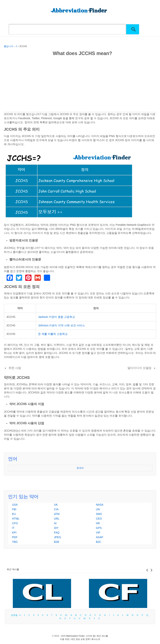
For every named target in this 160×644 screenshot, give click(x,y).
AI (55, 523)
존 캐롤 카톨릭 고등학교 (53, 334)
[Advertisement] (80, 85)
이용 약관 (65, 639)
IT (13, 528)
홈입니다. (9, 46)
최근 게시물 (13, 569)
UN (98, 509)
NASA (100, 505)
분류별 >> (17, 615)
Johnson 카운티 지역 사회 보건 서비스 (61, 325)
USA (15, 505)
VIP (98, 533)
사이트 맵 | (91, 636)
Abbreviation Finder (75, 636)
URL (57, 519)
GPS (99, 528)
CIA (56, 509)
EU (14, 514)
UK (56, 505)
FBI (14, 509)
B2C (99, 542)
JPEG (58, 537)
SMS (99, 514)
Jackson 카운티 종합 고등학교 (56, 317)
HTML (16, 519)
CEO (99, 519)
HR (98, 523)
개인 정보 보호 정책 (80, 639)
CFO (15, 523)
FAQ (57, 533)
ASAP (100, 537)
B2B (57, 542)
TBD (15, 542)
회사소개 (96, 639)
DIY (56, 528)
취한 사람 (15, 368)
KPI (14, 533)
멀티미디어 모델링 (139, 368)
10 (66, 615)
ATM (57, 514)
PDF (15, 537)
